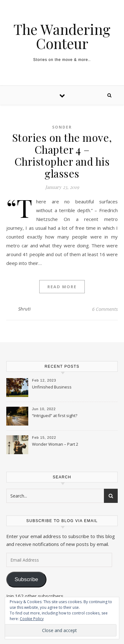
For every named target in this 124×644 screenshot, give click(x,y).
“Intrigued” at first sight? (55, 416)
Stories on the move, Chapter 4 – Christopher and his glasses (62, 155)
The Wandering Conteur (62, 36)
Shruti (25, 309)
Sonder (62, 127)
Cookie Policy (32, 619)
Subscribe (26, 579)
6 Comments (105, 309)
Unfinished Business (52, 387)
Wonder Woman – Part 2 (55, 444)
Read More (62, 287)
